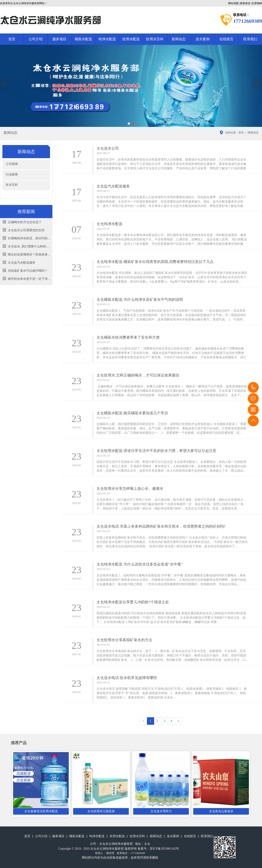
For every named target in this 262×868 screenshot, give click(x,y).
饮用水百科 (155, 39)
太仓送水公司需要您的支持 (26, 230)
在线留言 (226, 39)
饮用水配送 (131, 39)
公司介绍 (36, 39)
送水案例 (203, 39)
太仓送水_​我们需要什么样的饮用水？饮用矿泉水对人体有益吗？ (29, 246)
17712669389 (253, 387)
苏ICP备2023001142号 (164, 849)
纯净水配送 (107, 39)
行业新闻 (12, 174)
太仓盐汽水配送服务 (22, 263)
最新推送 (245, 3)
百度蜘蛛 (257, 3)
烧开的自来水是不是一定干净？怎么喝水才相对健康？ (29, 279)
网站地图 (233, 3)
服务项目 (59, 39)
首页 (12, 39)
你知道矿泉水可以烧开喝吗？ (28, 271)
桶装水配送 (83, 39)
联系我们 (207, 836)
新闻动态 (179, 39)
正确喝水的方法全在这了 (25, 222)
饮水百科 (12, 185)
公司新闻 (12, 164)
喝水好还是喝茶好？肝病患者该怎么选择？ (29, 255)
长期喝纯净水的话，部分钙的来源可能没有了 (29, 238)
